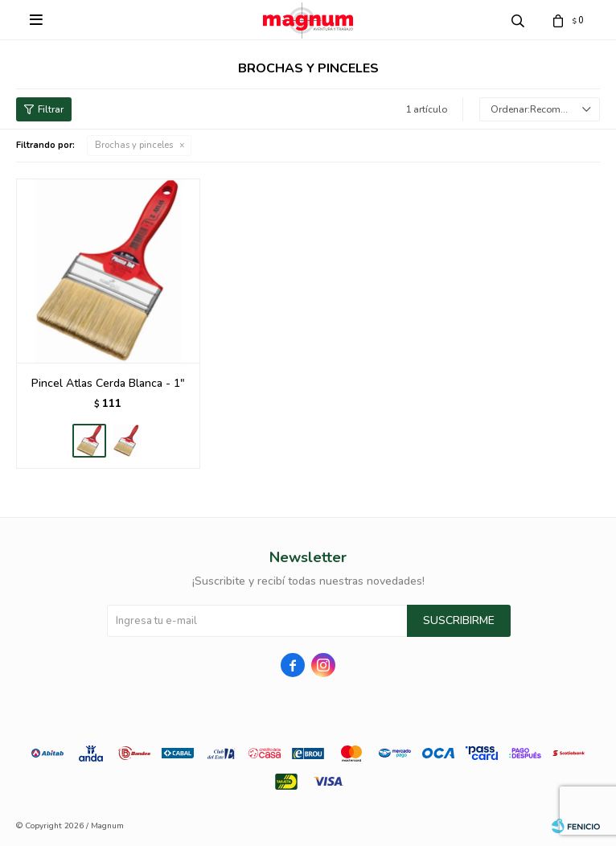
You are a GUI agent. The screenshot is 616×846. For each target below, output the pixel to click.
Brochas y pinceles (134, 145)
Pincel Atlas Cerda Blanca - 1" (108, 383)
